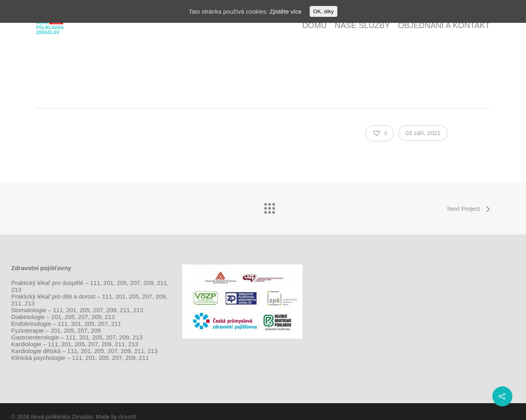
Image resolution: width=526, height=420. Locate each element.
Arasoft (127, 417)
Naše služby (362, 25)
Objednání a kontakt (444, 25)
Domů (314, 25)
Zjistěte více (286, 11)
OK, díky (323, 11)
